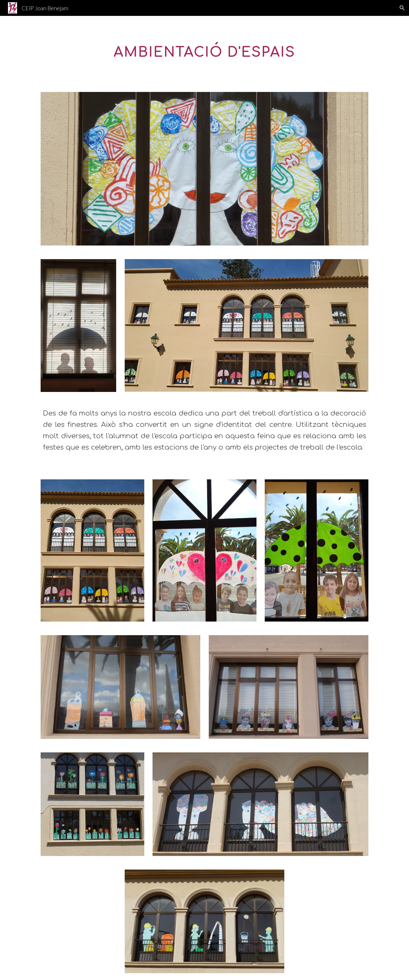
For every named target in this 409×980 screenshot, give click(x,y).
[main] (204, 51)
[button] (402, 8)
